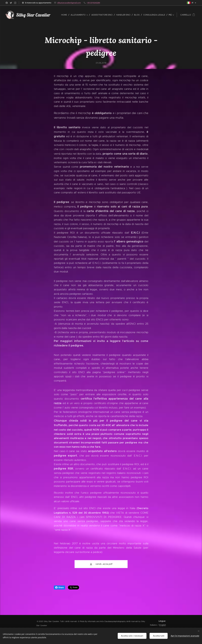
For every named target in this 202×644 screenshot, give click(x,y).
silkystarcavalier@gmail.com (69, 3)
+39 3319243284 (93, 3)
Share (60, 587)
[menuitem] (65, 15)
